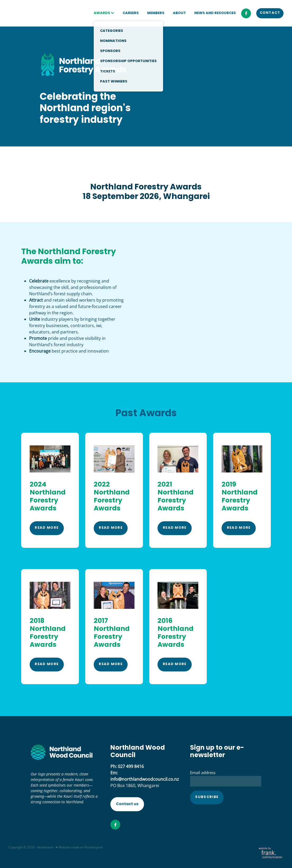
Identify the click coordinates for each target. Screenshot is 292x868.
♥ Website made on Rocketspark (79, 847)
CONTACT (270, 13)
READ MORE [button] (47, 528)
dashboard (45, 847)
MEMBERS (156, 13)
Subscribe (207, 797)
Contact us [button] (127, 804)
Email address (203, 773)
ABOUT (179, 13)
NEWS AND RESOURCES (215, 13)
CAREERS (131, 13)
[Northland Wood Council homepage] (36, 13)
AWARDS (104, 13)
